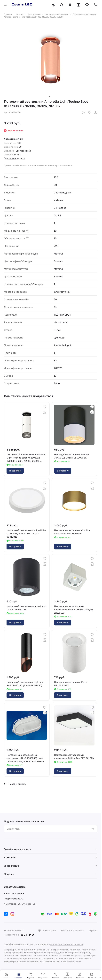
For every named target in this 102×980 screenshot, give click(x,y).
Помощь (9, 874)
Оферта (93, 930)
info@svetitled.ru (13, 899)
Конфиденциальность (72, 930)
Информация (12, 866)
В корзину (15, 471)
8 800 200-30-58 (13, 893)
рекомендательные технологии (67, 944)
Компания (10, 857)
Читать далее (74, 961)
